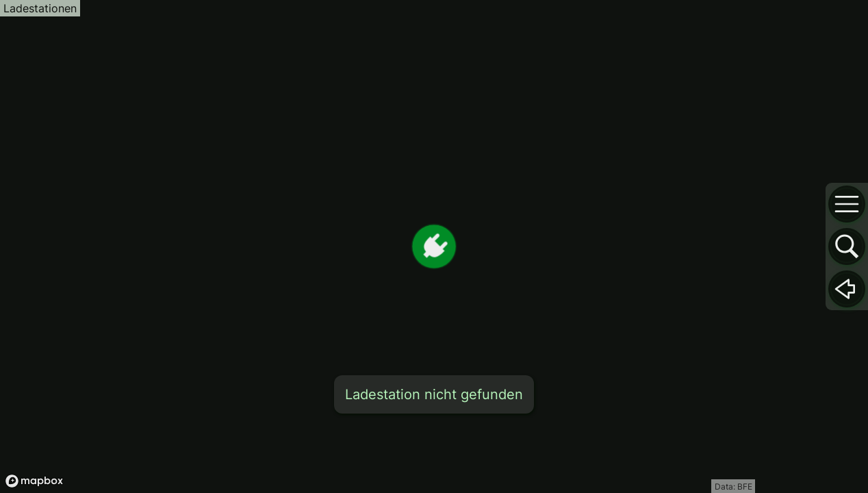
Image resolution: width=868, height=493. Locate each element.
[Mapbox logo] (34, 481)
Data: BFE (733, 486)
